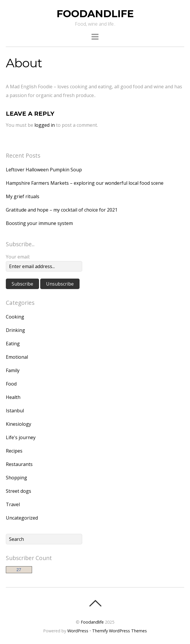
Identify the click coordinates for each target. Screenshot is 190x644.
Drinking (15, 330)
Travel (13, 504)
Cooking (15, 317)
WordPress (78, 631)
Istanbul (15, 411)
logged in (45, 125)
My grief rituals (23, 196)
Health (13, 397)
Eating (13, 344)
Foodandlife (92, 622)
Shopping (16, 478)
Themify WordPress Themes (119, 631)
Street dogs (19, 491)
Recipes (14, 451)
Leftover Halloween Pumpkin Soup (44, 170)
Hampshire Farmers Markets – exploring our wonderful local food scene (85, 183)
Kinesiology (19, 424)
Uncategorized (22, 518)
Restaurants (19, 464)
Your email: (18, 257)
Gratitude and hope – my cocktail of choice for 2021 (62, 210)
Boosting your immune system (39, 223)
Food (11, 384)
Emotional (17, 357)
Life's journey (21, 437)
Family (13, 370)
